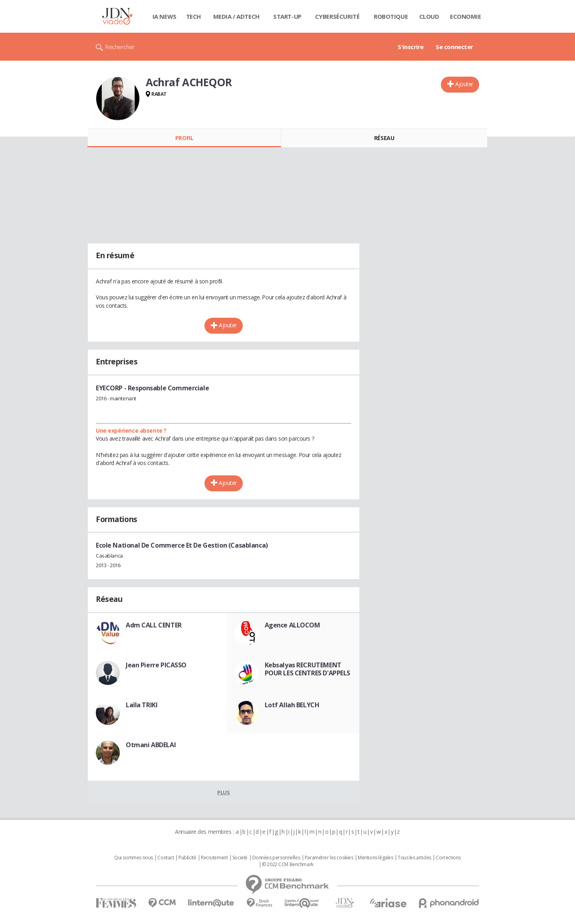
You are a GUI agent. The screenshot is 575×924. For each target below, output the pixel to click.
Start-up (287, 16)
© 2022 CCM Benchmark (288, 865)
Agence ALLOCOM (292, 625)
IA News (165, 16)
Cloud (429, 16)
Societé (240, 858)
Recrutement (214, 858)
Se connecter (454, 47)
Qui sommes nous (134, 858)
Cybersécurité (337, 16)
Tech (193, 16)
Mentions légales (375, 858)
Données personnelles (276, 858)
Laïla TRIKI (142, 705)
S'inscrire (411, 47)
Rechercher (120, 47)
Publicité (187, 858)
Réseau (384, 138)
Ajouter (464, 84)
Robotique (391, 16)
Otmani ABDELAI (151, 745)
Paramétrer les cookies (329, 858)
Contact (166, 858)
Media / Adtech (236, 16)
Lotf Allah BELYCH (292, 705)
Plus (223, 792)
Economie (466, 16)
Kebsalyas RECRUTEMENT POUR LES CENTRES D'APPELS (308, 669)
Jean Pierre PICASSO (156, 665)
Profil (184, 138)
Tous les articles (414, 858)
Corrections (448, 858)
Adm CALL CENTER (154, 625)
